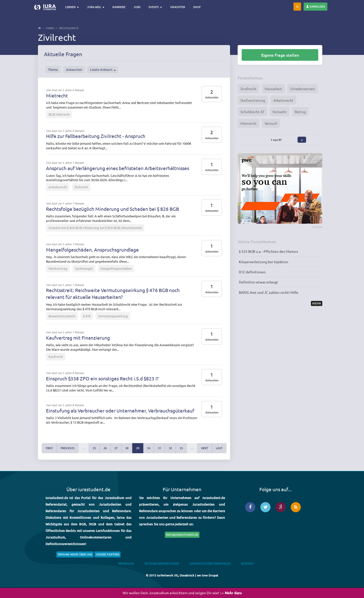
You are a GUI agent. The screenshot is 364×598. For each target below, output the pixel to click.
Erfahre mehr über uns (75, 554)
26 (105, 448)
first (49, 448)
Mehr (317, 303)
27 (116, 448)
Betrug (300, 112)
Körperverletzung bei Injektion (264, 262)
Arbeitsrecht (58, 187)
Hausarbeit (273, 89)
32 (170, 448)
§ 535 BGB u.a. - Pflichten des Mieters (268, 251)
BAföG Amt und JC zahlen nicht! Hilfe (269, 292)
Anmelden (315, 6)
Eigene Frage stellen (280, 55)
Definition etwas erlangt (258, 282)
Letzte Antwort (103, 70)
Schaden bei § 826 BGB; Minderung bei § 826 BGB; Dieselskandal (95, 228)
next (205, 448)
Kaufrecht (56, 356)
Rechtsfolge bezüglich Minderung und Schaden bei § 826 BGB (112, 209)
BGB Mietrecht (59, 114)
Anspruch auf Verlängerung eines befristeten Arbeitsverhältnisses (118, 168)
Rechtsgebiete (69, 28)
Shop (197, 7)
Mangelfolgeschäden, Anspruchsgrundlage (92, 250)
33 (181, 448)
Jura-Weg (96, 7)
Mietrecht (57, 95)
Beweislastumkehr (62, 316)
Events (155, 7)
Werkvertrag (58, 268)
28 (127, 448)
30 (149, 448)
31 (160, 448)
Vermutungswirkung (113, 316)
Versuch (271, 123)
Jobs (137, 7)
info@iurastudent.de (182, 535)
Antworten (74, 69)
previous (67, 448)
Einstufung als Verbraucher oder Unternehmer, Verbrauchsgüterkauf (120, 410)
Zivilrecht (81, 187)
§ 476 (87, 316)
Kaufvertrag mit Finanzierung (78, 338)
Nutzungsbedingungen (162, 563)
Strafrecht (248, 89)
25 (94, 448)
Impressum (126, 563)
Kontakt (247, 563)
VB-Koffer (178, 7)
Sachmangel (84, 268)
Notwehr (280, 112)
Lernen (72, 7)
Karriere (119, 7)
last (219, 448)
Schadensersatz (303, 89)
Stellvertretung (253, 100)
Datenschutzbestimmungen (210, 563)
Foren (50, 28)
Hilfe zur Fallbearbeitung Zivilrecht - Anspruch (96, 136)
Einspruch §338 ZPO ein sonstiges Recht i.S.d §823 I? (102, 378)
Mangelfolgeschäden (116, 268)
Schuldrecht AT (252, 112)
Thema (53, 69)
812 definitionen (252, 272)
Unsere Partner (108, 554)
